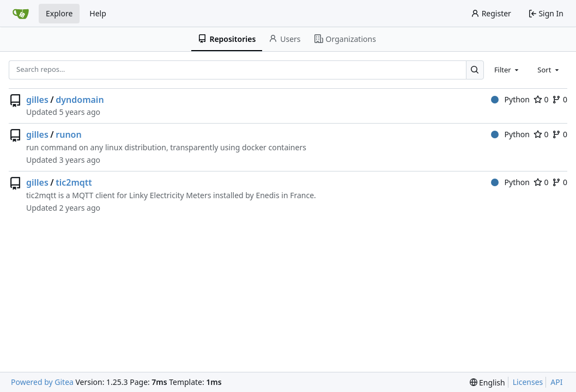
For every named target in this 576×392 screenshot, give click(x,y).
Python (510, 99)
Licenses (528, 382)
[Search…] (475, 70)
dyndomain (80, 100)
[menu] (487, 382)
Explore (59, 13)
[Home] (21, 14)
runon (68, 134)
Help (98, 13)
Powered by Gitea (42, 382)
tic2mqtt (74, 182)
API (556, 382)
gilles (37, 100)
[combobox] (507, 70)
